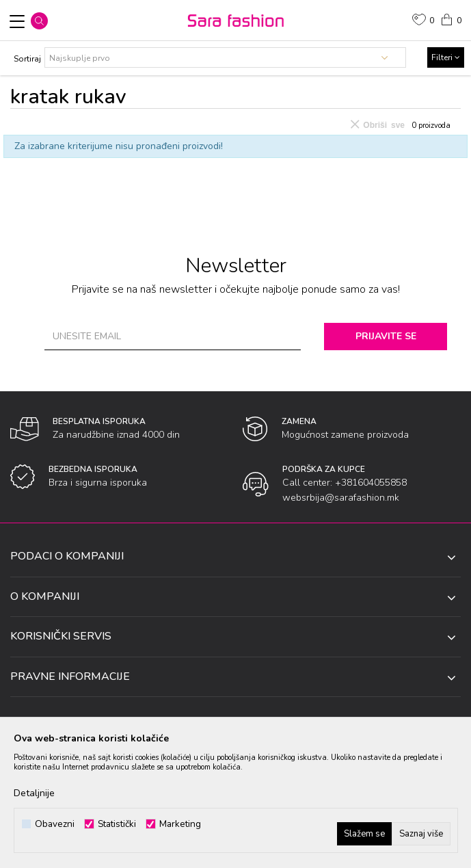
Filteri (446, 57)
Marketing (180, 824)
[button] (39, 21)
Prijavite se (386, 336)
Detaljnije (34, 793)
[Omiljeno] (423, 21)
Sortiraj (27, 59)
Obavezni (55, 824)
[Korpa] (450, 18)
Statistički (117, 824)
